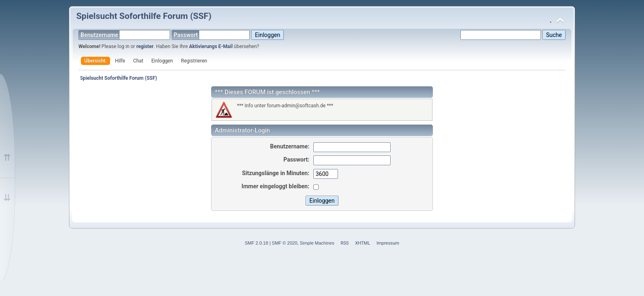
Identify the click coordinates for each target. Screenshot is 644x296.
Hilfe (120, 61)
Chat (138, 61)
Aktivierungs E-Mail (211, 46)
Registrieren (194, 61)
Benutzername (125, 35)
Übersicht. (95, 61)
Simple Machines (317, 243)
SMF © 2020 (285, 243)
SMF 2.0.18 (256, 243)
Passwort (212, 35)
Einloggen (162, 61)
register (145, 46)
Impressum (388, 243)
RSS (345, 243)
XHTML (362, 243)
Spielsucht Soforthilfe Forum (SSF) (144, 16)
